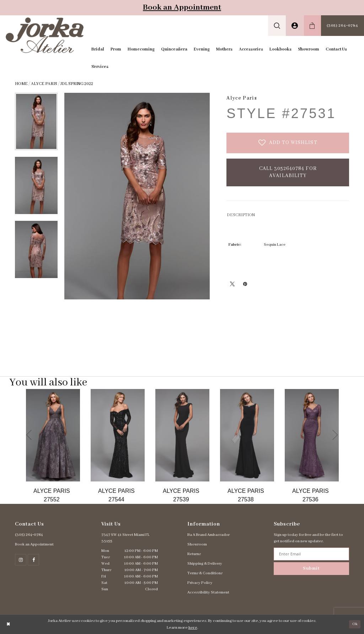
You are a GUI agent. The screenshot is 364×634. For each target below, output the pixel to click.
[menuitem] (277, 26)
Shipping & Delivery (205, 564)
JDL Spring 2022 (77, 84)
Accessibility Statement (208, 592)
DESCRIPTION (241, 215)
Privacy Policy (200, 583)
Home (21, 84)
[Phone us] (342, 26)
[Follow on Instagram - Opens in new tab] (21, 560)
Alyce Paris (44, 84)
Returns (194, 554)
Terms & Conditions (205, 573)
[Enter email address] (312, 554)
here (193, 628)
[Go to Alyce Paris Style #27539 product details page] (182, 435)
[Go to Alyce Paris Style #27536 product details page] (312, 435)
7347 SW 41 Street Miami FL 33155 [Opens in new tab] (125, 538)
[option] (53, 446)
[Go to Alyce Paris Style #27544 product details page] (118, 435)
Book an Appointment (182, 7)
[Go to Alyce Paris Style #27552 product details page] (53, 435)
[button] (277, 26)
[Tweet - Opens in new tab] (232, 284)
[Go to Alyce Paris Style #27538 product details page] (247, 435)
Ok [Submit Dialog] (355, 624)
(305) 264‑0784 (29, 535)
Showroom (197, 544)
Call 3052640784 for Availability (288, 172)
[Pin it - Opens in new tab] (245, 284)
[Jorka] (45, 35)
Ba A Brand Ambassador (208, 535)
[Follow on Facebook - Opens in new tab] (33, 560)
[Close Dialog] (9, 624)
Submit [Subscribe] (311, 568)
